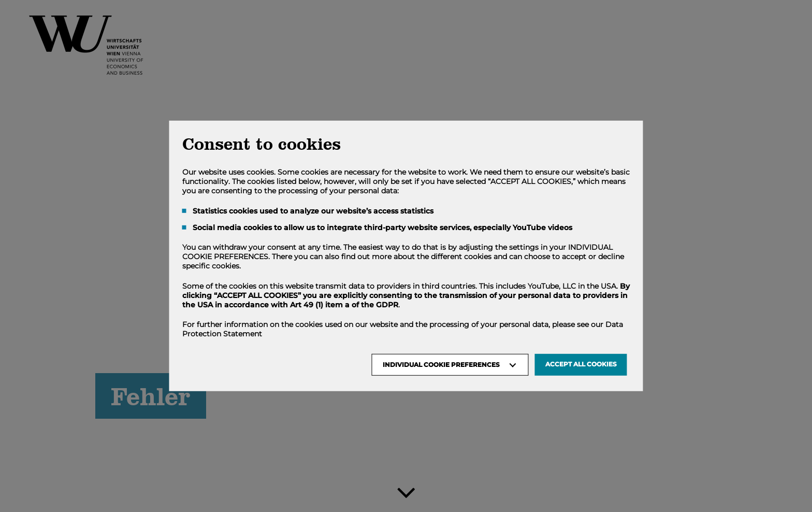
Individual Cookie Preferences (441, 365)
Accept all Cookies (581, 364)
